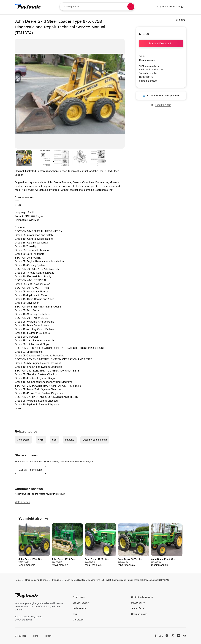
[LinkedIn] (179, 635)
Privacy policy (138, 603)
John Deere (23, 440)
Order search (79, 608)
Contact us (78, 620)
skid (54, 440)
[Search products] (131, 7)
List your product (81, 603)
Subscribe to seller (148, 73)
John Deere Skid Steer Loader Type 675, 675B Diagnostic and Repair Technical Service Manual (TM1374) (117, 580)
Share (181, 20)
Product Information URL (151, 69)
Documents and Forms (95, 440)
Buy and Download (161, 44)
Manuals (70, 440)
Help (75, 614)
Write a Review (22, 502)
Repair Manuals (147, 60)
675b (41, 440)
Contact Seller (146, 77)
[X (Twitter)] (173, 635)
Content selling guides (142, 597)
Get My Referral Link (30, 470)
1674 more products (149, 66)
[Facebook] (167, 636)
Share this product (148, 81)
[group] (34, 545)
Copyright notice (139, 614)
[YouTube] (185, 636)
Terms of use (137, 608)
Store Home (79, 597)
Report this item (161, 105)
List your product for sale (170, 6)
